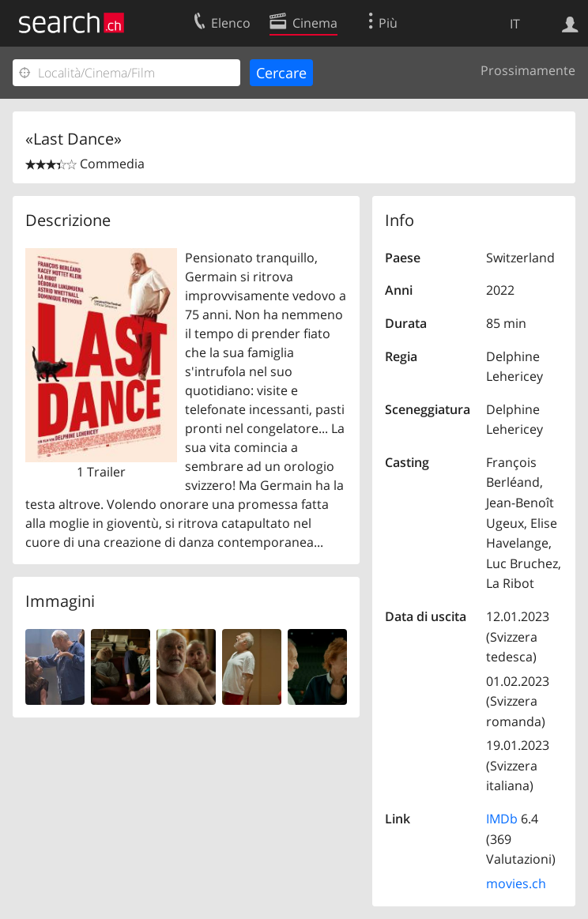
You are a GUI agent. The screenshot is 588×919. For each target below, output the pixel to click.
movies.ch (516, 883)
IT (515, 24)
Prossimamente (528, 70)
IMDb (502, 819)
